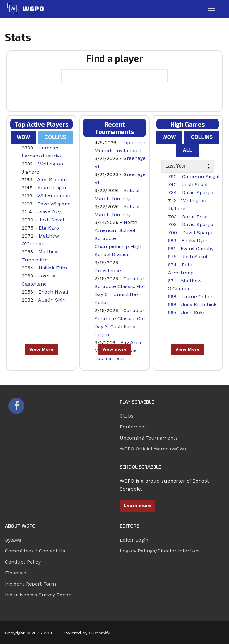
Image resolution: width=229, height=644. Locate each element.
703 (172, 217)
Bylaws (13, 540)
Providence (108, 270)
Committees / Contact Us (35, 551)
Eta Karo (49, 228)
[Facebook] (16, 406)
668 (172, 296)
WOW (23, 137)
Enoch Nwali (53, 292)
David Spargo (198, 193)
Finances (16, 573)
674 (172, 265)
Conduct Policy (23, 562)
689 (172, 240)
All (187, 150)
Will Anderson (54, 196)
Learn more (137, 505)
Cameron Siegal (201, 176)
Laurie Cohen (197, 296)
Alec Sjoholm (53, 180)
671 (172, 281)
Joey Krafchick (199, 305)
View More (42, 349)
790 (172, 176)
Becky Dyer (195, 240)
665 (172, 313)
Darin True (195, 217)
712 (172, 201)
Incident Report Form (30, 584)
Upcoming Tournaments (149, 438)
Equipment (133, 427)
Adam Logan (53, 188)
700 (172, 232)
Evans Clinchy (197, 249)
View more (115, 349)
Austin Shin (52, 300)
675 (172, 257)
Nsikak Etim (53, 268)
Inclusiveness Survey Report (39, 595)
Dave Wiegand (54, 204)
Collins (55, 137)
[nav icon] (212, 9)
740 (172, 185)
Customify (99, 633)
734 (172, 193)
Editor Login (134, 540)
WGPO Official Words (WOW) (153, 449)
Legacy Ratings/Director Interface (160, 551)
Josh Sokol (51, 220)
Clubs (127, 416)
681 (172, 249)
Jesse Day (49, 212)
